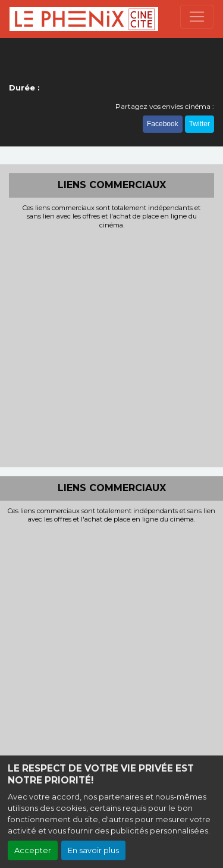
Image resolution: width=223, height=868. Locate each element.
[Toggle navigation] (197, 17)
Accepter (33, 850)
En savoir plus (93, 850)
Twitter (200, 124)
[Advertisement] (111, 347)
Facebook (163, 124)
